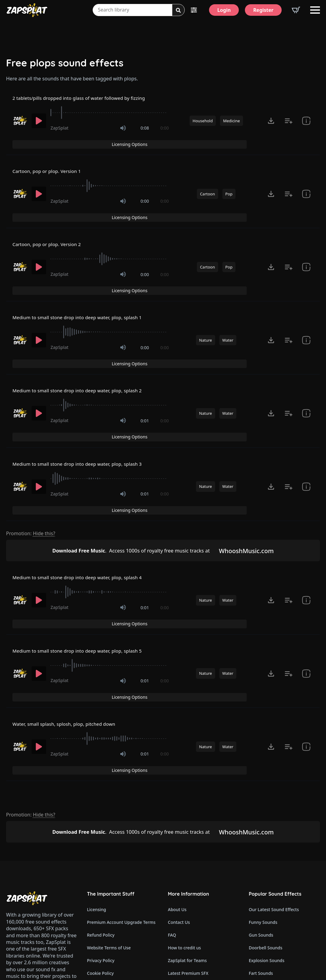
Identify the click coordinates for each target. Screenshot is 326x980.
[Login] (224, 10)
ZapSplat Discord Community (197, 892)
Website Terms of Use (109, 841)
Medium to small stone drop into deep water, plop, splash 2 (90, 344)
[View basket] (296, 10)
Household (203, 122)
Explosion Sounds (267, 854)
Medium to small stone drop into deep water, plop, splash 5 (90, 568)
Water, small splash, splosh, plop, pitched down (74, 630)
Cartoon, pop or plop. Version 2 (53, 221)
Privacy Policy (101, 854)
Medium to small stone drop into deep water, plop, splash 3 (90, 405)
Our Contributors (185, 879)
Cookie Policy (100, 867)
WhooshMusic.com (252, 480)
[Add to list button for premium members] (289, 122)
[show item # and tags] (306, 122)
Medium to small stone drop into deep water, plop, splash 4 (90, 507)
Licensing (96, 803)
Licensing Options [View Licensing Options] (292, 98)
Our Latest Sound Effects (274, 803)
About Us (177, 803)
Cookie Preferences (106, 879)
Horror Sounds (264, 892)
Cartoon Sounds (265, 930)
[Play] (39, 122)
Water (228, 306)
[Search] (178, 10)
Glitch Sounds (263, 918)
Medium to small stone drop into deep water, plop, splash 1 (90, 282)
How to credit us (185, 841)
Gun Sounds (261, 828)
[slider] (110, 114)
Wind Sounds (262, 943)
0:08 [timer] (145, 129)
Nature (205, 306)
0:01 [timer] (145, 375)
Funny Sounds (263, 816)
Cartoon (207, 184)
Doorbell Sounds (266, 841)
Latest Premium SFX (188, 867)
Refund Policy (101, 828)
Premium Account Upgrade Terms (121, 816)
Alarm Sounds (263, 905)
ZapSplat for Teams (187, 854)
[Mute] (123, 130)
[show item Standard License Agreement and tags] (306, 184)
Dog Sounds (261, 879)
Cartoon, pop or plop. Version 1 (53, 160)
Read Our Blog (183, 905)
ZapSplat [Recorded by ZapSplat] (59, 129)
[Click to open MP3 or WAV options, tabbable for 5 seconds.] (271, 122)
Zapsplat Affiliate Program (195, 918)
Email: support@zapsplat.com (40, 889)
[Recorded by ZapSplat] (20, 122)
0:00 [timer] (165, 129)
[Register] (263, 10)
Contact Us (179, 816)
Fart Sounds (261, 867)
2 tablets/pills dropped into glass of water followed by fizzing (92, 99)
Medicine (231, 122)
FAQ (172, 828)
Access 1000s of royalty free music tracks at (128, 479)
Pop (229, 184)
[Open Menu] (315, 10)
